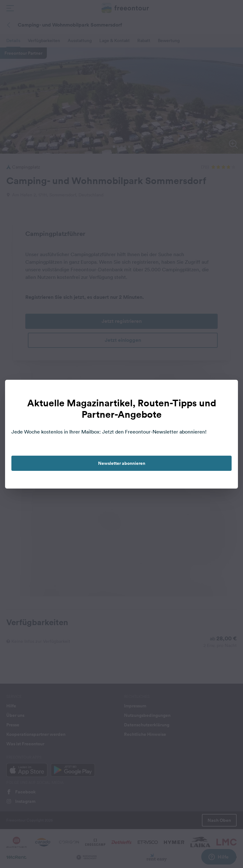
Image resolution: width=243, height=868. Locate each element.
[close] (227, 391)
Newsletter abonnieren (122, 463)
